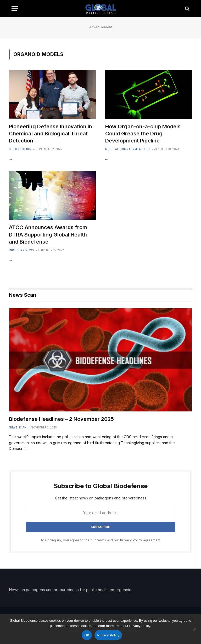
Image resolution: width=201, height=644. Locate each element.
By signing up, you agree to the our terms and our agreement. (100, 540)
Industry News (21, 250)
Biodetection (20, 149)
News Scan (18, 427)
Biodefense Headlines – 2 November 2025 (61, 419)
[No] (194, 629)
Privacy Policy (131, 540)
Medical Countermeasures (128, 149)
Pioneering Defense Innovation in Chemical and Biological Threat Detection (51, 134)
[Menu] (15, 9)
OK (87, 635)
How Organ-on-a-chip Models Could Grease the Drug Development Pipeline (143, 134)
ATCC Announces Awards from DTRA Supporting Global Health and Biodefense (48, 234)
